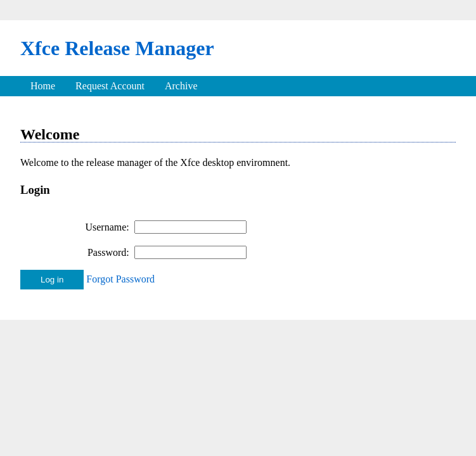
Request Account (110, 86)
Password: (108, 252)
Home (43, 86)
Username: (107, 227)
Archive (181, 86)
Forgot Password (120, 279)
